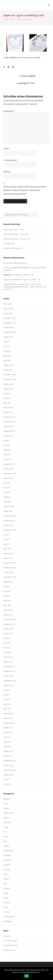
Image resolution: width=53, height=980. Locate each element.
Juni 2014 (7, 591)
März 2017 (7, 455)
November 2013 (10, 624)
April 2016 (7, 497)
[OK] (50, 974)
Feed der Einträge (10, 941)
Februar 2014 (8, 610)
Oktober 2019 (9, 327)
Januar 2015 (8, 558)
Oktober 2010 (9, 765)
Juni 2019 (7, 346)
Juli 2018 (7, 393)
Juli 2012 (7, 690)
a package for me (27, 83)
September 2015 (10, 530)
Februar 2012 (8, 714)
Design (19, 19)
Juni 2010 (7, 784)
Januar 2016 (8, 511)
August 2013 (8, 634)
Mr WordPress (9, 263)
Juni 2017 (7, 445)
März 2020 (7, 304)
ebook (6, 836)
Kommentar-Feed (10, 945)
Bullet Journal (8, 813)
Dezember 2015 (10, 516)
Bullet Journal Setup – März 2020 (16, 234)
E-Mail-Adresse (11, 160)
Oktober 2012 (9, 676)
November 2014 (10, 568)
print (5, 884)
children (6, 818)
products (7, 888)
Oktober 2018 (9, 384)
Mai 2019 (7, 351)
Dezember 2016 (10, 464)
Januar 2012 (8, 718)
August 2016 (8, 478)
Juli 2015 (7, 535)
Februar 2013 (8, 657)
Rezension (7, 902)
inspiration (7, 860)
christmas (7, 822)
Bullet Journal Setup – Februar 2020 (17, 239)
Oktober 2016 (9, 469)
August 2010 (8, 775)
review (6, 898)
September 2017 (10, 431)
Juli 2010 (7, 779)
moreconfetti (17, 5)
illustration (7, 855)
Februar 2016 (8, 506)
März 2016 (7, 502)
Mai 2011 (7, 737)
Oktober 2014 (9, 572)
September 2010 (10, 770)
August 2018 (8, 389)
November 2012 (10, 671)
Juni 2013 (7, 643)
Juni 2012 (7, 695)
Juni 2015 (7, 539)
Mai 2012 (7, 699)
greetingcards (27, 19)
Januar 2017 (8, 459)
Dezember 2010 (10, 761)
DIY (5, 832)
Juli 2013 (7, 638)
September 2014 (10, 577)
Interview (7, 865)
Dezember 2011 (10, 723)
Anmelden (7, 936)
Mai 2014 (7, 596)
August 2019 (8, 337)
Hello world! (22, 263)
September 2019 (10, 332)
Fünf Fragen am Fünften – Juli (23, 275)
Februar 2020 (8, 309)
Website (7, 172)
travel (6, 907)
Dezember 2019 (10, 318)
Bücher (6, 808)
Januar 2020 (8, 313)
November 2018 (10, 379)
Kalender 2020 (9, 243)
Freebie (6, 846)
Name (7, 149)
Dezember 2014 (10, 563)
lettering (7, 870)
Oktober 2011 (9, 728)
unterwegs (7, 921)
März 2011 (7, 746)
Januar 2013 (8, 662)
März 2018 (7, 403)
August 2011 (8, 732)
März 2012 (7, 709)
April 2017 (7, 450)
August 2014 (8, 582)
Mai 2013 (7, 648)
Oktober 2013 (9, 629)
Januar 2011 (8, 756)
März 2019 (7, 361)
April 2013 (7, 652)
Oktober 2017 (9, 426)
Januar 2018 (8, 412)
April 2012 (7, 704)
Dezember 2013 (10, 619)
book (5, 804)
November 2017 (10, 422)
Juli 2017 (7, 441)
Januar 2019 (8, 370)
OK (26, 976)
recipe (6, 893)
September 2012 (10, 681)
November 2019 (10, 323)
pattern (6, 879)
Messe (6, 874)
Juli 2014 (7, 586)
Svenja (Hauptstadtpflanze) (14, 268)
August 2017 (8, 436)
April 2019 (7, 356)
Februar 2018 (8, 407)
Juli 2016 (7, 483)
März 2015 (7, 549)
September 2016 (10, 473)
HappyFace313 (9, 280)
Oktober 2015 (9, 525)
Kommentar (9, 111)
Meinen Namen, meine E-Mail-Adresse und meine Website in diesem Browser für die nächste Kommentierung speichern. (25, 190)
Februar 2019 (8, 365)
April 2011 (7, 742)
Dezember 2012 (10, 666)
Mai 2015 (7, 544)
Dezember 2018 (10, 375)
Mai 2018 (7, 398)
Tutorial (6, 912)
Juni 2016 (7, 488)
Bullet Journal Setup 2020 (13, 248)
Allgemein (7, 799)
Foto (5, 841)
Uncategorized (9, 917)
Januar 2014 (8, 615)
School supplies (26, 76)
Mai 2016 (7, 492)
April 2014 (7, 601)
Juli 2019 (7, 342)
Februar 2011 (8, 751)
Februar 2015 (8, 553)
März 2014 (7, 605)
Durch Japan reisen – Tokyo (14, 229)
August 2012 (8, 685)
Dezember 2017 (10, 417)
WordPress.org (9, 950)
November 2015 (10, 521)
